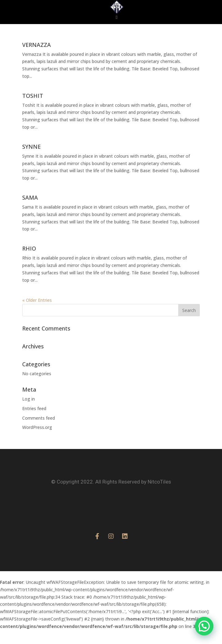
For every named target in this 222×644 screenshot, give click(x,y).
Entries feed (34, 422)
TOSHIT (33, 110)
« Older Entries (37, 314)
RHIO (29, 262)
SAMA (30, 211)
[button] (117, 31)
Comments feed (39, 432)
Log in (29, 413)
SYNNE (31, 160)
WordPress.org (37, 441)
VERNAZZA (37, 59)
